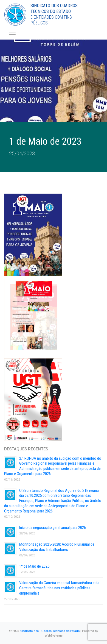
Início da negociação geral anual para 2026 (53, 528)
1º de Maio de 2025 (34, 566)
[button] (11, 633)
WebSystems (54, 636)
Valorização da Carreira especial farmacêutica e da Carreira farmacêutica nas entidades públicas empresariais (59, 588)
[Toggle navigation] (12, 32)
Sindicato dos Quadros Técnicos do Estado (50, 631)
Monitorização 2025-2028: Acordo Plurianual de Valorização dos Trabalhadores (57, 547)
